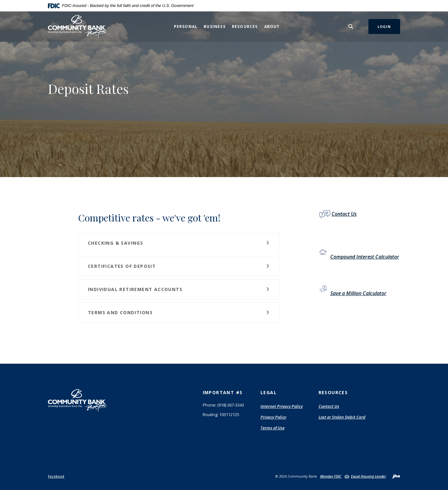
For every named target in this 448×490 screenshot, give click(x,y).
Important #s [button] (223, 392)
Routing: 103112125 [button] (221, 414)
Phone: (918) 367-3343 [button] (223, 405)
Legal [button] (269, 392)
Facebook (56, 476)
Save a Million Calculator (358, 293)
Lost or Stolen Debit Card (342, 417)
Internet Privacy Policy (282, 407)
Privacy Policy (273, 417)
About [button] (272, 26)
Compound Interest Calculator (365, 257)
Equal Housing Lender (368, 476)
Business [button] (215, 26)
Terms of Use (273, 428)
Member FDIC (331, 476)
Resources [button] (245, 26)
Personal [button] (186, 26)
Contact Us (344, 214)
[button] (179, 243)
